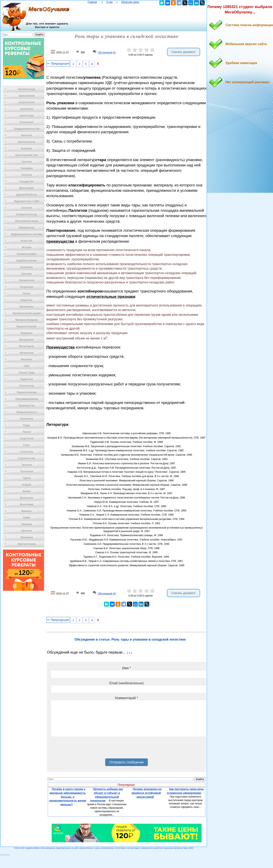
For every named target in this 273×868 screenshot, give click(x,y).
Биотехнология (26, 142)
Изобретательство (27, 214)
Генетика (27, 162)
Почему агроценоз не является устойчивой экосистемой (147, 793)
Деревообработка (27, 195)
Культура (27, 274)
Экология (27, 531)
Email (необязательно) (126, 683)
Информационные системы (26, 234)
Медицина (26, 333)
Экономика (26, 537)
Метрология (27, 353)
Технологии (27, 471)
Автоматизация (26, 89)
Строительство (27, 458)
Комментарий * (127, 698)
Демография (27, 188)
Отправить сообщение (127, 762)
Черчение (27, 524)
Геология (27, 175)
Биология (27, 135)
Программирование (26, 399)
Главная (92, 2)
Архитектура (27, 116)
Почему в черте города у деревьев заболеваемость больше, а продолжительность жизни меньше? (68, 797)
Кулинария (27, 267)
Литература (27, 287)
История (27, 247)
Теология (26, 465)
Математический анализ (27, 313)
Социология (27, 439)
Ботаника (27, 149)
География (27, 168)
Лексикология (27, 280)
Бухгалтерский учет (27, 155)
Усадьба (27, 485)
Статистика (26, 452)
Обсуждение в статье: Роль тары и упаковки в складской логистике (130, 639)
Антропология (27, 102)
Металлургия (27, 346)
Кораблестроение (27, 261)
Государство (27, 181)
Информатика (27, 228)
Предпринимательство (27, 129)
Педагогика (27, 379)
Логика (27, 294)
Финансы (27, 511)
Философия (27, 504)
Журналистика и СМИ (26, 201)
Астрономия (27, 122)
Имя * (127, 668)
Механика (27, 359)
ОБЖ (27, 366)
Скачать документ (184, 52)
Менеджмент (27, 340)
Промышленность (27, 412)
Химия (27, 518)
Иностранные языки (26, 221)
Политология (27, 386)
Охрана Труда (27, 373)
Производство (27, 406)
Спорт (27, 445)
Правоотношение (27, 392)
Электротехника (26, 544)
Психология (27, 419)
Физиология (27, 498)
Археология (27, 109)
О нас (110, 2)
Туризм (27, 478)
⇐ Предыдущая (58, 63)
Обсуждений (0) (107, 53)
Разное (27, 432)
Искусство (27, 241)
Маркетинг (27, 300)
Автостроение (27, 96)
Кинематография (27, 254)
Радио (27, 425)
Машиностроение (27, 326)
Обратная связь (130, 2)
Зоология (27, 208)
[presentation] (82, 749)
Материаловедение (27, 320)
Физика (27, 491)
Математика (27, 307)
